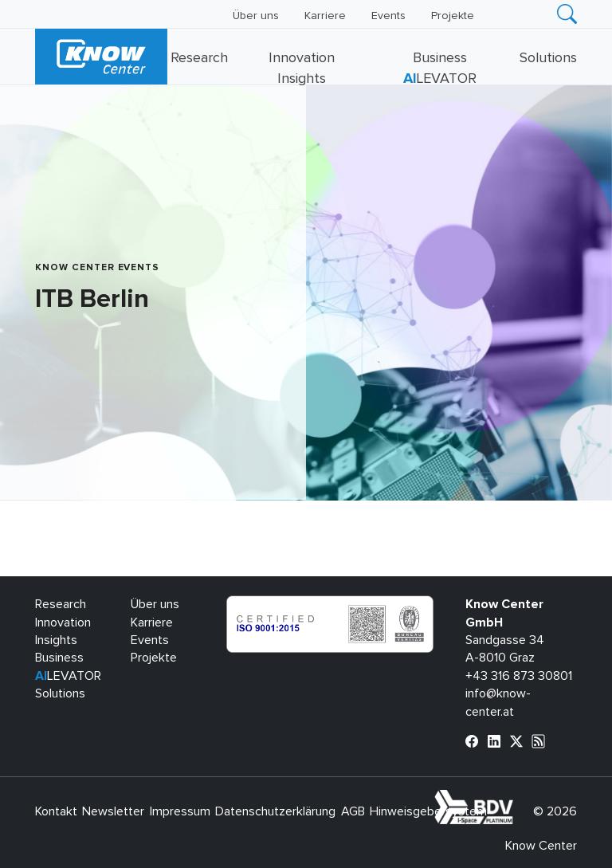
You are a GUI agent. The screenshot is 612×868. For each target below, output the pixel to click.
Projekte (453, 16)
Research (199, 58)
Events (388, 16)
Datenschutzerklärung (275, 811)
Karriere (325, 16)
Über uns (256, 16)
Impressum (180, 811)
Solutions (548, 58)
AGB (353, 811)
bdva (516, 799)
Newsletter (113, 811)
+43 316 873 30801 (519, 676)
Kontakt (56, 811)
